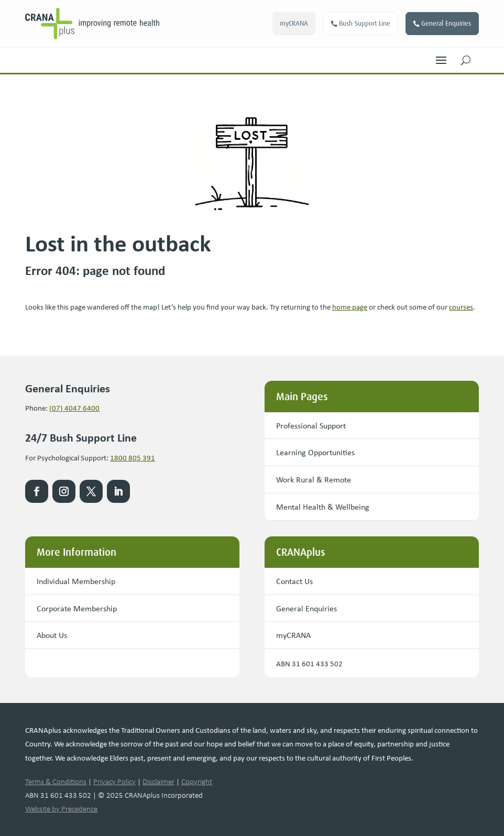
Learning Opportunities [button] (315, 452)
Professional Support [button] (311, 425)
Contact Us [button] (294, 581)
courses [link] (461, 306)
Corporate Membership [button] (77, 608)
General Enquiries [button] (446, 23)
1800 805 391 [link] (133, 457)
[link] (112, 24)
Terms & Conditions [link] (56, 782)
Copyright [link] (197, 782)
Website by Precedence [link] (61, 809)
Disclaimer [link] (158, 782)
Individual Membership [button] (76, 581)
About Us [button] (52, 635)
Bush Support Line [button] (365, 23)
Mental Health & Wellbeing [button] (323, 507)
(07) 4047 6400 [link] (74, 408)
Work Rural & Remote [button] (314, 479)
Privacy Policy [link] (114, 782)
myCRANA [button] (294, 23)
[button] (441, 58)
